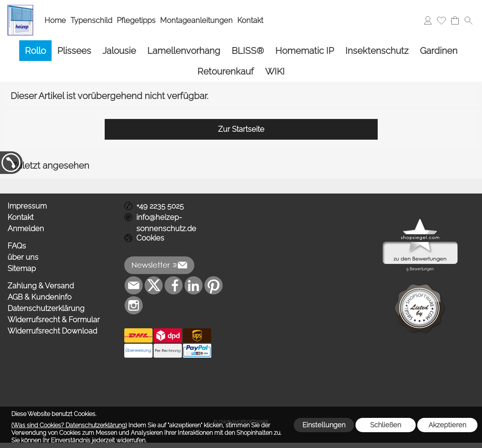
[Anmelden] (428, 20)
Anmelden (26, 229)
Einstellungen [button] (324, 425)
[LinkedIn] (194, 285)
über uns (23, 257)
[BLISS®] (248, 51)
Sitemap (22, 268)
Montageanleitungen (196, 20)
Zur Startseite (241, 129)
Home (55, 20)
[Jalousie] (119, 51)
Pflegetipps (136, 20)
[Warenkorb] (455, 20)
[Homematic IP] (305, 51)
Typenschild (91, 20)
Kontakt (250, 20)
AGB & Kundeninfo (40, 297)
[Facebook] (174, 285)
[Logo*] (20, 8)
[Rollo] (35, 51)
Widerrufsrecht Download (52, 331)
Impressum (27, 206)
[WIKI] (275, 71)
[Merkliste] (441, 20)
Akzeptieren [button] (447, 425)
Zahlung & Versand (41, 286)
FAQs (17, 246)
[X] (154, 285)
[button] (468, 20)
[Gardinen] (439, 51)
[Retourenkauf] (226, 71)
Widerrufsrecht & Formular (54, 320)
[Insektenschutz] (377, 51)
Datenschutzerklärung (46, 308)
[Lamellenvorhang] (184, 51)
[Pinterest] (214, 285)
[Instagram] (134, 305)
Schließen (386, 425)
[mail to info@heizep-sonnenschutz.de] (134, 285)
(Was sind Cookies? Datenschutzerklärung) (69, 425)
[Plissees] (74, 51)
